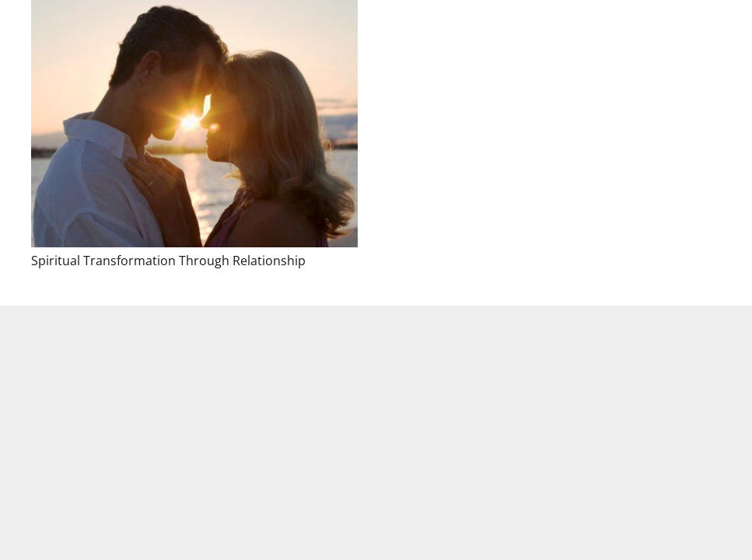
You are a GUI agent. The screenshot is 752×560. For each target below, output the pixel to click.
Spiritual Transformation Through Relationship (168, 261)
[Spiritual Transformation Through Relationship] (194, 124)
